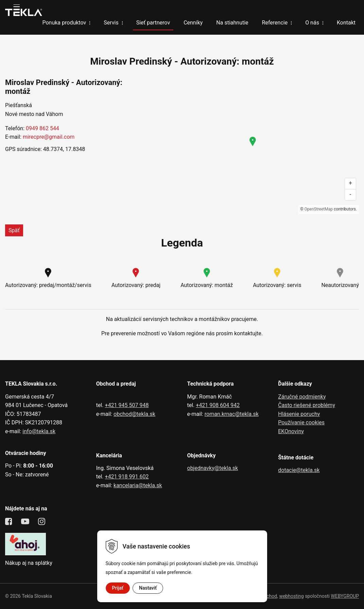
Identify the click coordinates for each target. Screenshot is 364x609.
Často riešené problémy (307, 405)
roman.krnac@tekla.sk (232, 414)
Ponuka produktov (64, 23)
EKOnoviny (291, 431)
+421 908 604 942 (218, 405)
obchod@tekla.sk (134, 414)
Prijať (118, 588)
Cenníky (193, 23)
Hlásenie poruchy (299, 414)
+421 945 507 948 (127, 405)
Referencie (275, 23)
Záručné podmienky (302, 397)
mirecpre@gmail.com (49, 137)
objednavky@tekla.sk (213, 468)
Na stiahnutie (232, 23)
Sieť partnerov (153, 23)
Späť (14, 230)
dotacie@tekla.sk (299, 470)
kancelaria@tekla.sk (138, 485)
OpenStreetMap (319, 209)
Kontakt (346, 23)
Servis (111, 23)
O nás (312, 23)
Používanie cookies (301, 422)
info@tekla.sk (39, 431)
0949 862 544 (42, 128)
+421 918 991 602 (127, 477)
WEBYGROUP (345, 596)
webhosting (291, 596)
